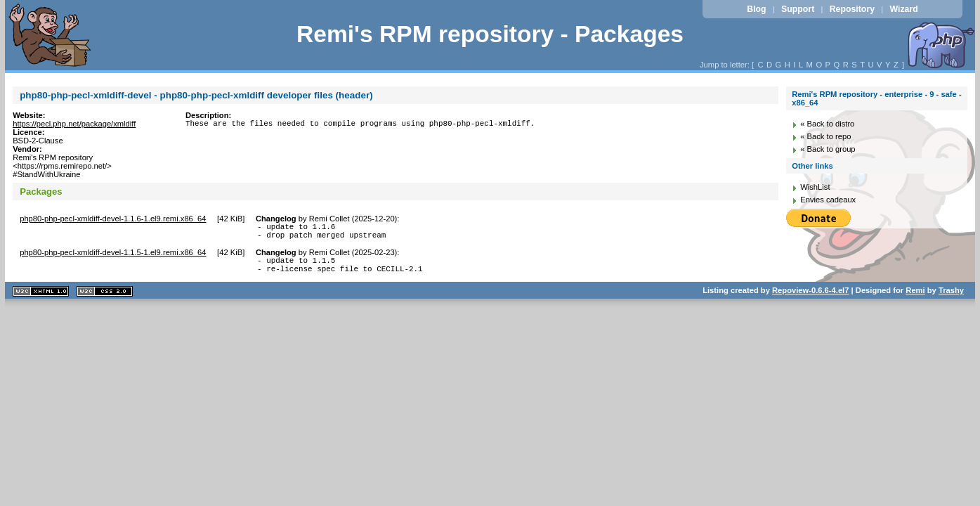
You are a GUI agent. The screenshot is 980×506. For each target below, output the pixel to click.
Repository (852, 9)
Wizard (903, 9)
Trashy (951, 299)
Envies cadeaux (828, 200)
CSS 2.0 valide (105, 300)
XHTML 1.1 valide (41, 300)
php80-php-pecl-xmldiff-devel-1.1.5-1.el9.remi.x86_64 (113, 257)
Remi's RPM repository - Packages (490, 34)
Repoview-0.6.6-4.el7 (810, 299)
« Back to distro (827, 124)
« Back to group (828, 149)
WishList (815, 187)
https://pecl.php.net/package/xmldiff (74, 124)
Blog (756, 9)
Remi (915, 299)
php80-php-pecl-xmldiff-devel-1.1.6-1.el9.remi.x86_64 (113, 219)
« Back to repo (825, 136)
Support (798, 9)
